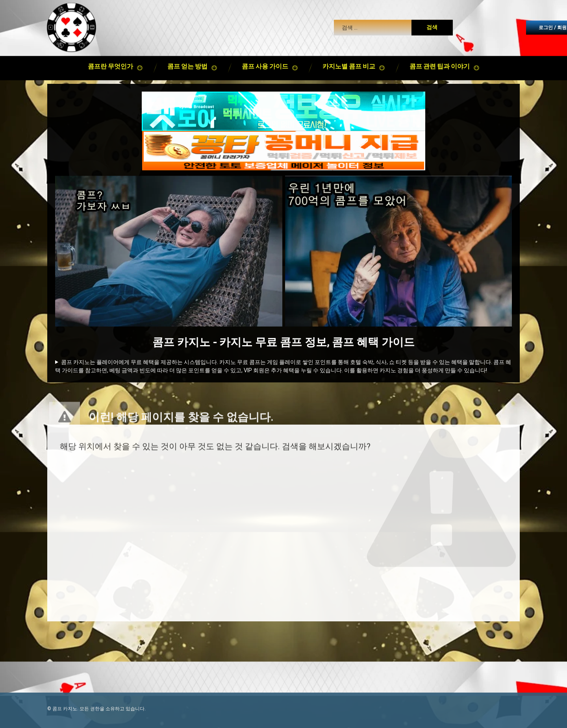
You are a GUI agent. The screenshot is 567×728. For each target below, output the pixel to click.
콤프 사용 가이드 (265, 50)
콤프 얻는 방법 (187, 50)
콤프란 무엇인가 (110, 50)
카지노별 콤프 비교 (349, 50)
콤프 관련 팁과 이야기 (440, 50)
